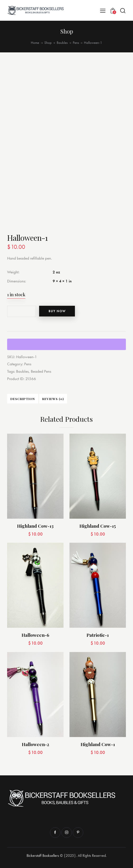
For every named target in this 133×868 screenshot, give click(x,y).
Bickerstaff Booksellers (43, 855)
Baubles (62, 43)
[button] (103, 10)
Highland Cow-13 (35, 526)
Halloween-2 (35, 744)
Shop (48, 43)
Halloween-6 (35, 635)
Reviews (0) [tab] (53, 398)
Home (35, 43)
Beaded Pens (41, 371)
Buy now (58, 311)
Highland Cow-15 (98, 526)
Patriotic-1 (98, 635)
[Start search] (123, 11)
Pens (76, 43)
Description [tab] (22, 398)
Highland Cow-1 (98, 744)
